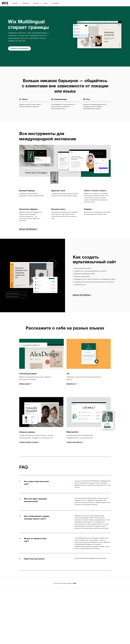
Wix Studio (55, 3)
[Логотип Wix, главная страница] (5, 3)
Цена (45, 3)
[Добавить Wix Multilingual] (19, 48)
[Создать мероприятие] (75, 442)
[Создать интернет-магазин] (29, 442)
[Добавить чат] (72, 384)
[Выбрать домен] (26, 384)
